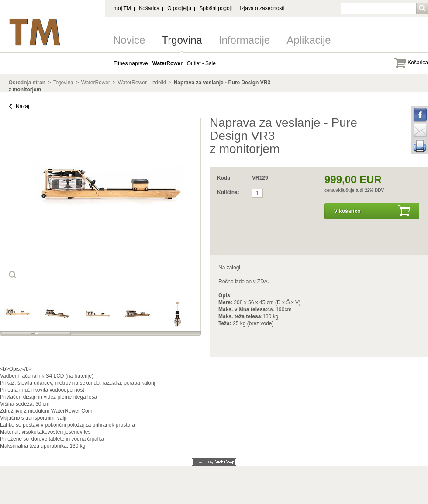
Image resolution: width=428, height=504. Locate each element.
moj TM (122, 8)
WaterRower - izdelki (142, 83)
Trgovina (182, 40)
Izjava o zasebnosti (262, 8)
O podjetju (179, 8)
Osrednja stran (27, 83)
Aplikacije (309, 40)
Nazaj (22, 106)
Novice (129, 40)
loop (13, 275)
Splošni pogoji (216, 8)
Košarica (149, 8)
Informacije (244, 40)
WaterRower (96, 83)
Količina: (228, 192)
